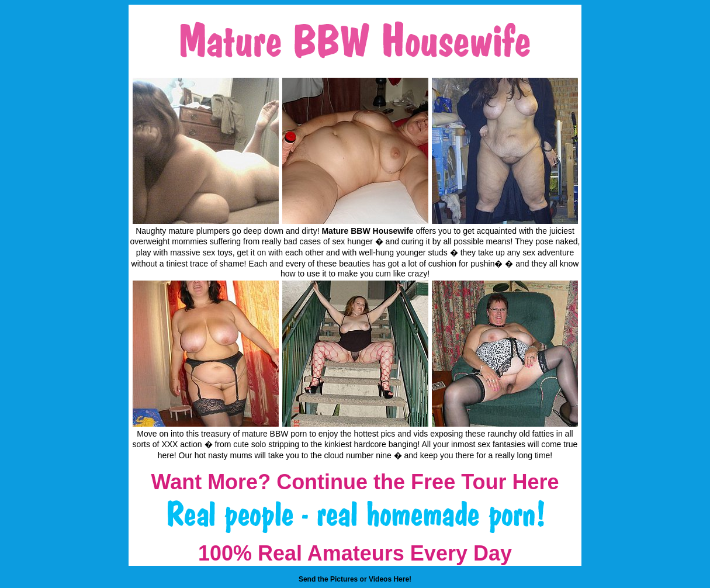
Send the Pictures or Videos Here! (355, 579)
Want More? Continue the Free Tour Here (355, 482)
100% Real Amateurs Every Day (355, 553)
